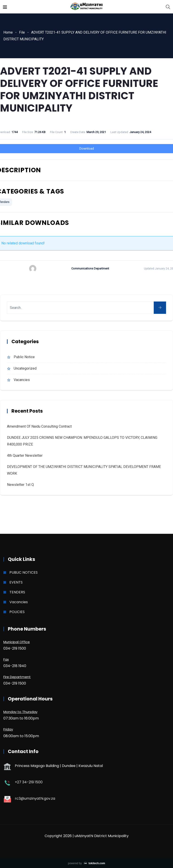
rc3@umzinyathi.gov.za (35, 798)
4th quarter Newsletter (25, 456)
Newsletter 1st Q (20, 485)
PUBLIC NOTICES (24, 572)
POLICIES (17, 612)
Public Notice (24, 357)
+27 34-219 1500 (29, 782)
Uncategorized (25, 368)
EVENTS (16, 582)
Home (8, 32)
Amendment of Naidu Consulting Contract (39, 426)
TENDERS (17, 592)
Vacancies (22, 380)
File (22, 32)
